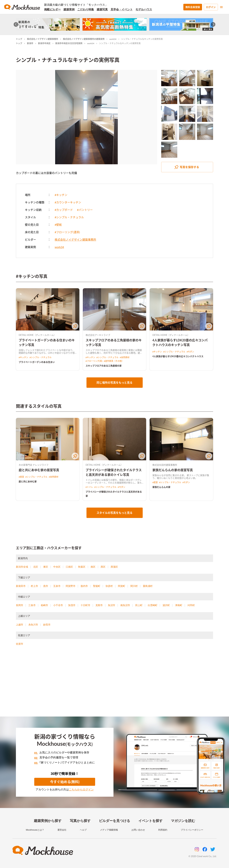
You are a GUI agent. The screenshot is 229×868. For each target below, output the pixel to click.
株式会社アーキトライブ (98, 335)
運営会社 (62, 830)
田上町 (139, 605)
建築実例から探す (48, 821)
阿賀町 (122, 586)
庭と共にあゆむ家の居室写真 (39, 470)
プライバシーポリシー (192, 830)
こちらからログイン (81, 789)
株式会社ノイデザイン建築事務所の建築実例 (84, 39)
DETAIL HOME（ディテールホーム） (37, 335)
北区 (36, 567)
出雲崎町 (153, 605)
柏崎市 (44, 605)
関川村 (134, 586)
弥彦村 (109, 586)
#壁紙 (58, 225)
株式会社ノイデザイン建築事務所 (43, 39)
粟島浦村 (148, 586)
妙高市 (47, 625)
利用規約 (163, 830)
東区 (46, 567)
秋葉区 (82, 567)
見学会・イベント (122, 9)
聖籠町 (97, 586)
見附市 (99, 605)
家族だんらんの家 (161, 487)
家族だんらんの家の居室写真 (173, 470)
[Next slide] (213, 24)
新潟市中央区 (44, 43)
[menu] (221, 7)
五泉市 (57, 586)
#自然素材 (125, 357)
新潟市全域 (22, 567)
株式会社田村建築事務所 (165, 465)
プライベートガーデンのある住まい (37, 362)
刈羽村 (191, 605)
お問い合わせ (138, 830)
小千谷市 (58, 605)
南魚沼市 (125, 605)
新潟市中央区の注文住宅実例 (69, 43)
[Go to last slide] (16, 24)
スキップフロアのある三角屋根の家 (104, 366)
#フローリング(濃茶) (67, 232)
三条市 (32, 605)
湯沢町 (166, 605)
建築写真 (102, 9)
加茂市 (72, 605)
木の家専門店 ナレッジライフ (34, 465)
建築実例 (69, 9)
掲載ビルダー (52, 9)
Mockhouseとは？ (35, 830)
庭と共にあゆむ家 (28, 481)
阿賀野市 (71, 586)
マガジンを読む (183, 821)
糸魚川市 (33, 625)
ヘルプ (83, 830)
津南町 (179, 605)
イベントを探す (150, 821)
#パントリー (85, 210)
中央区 (57, 567)
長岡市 (20, 605)
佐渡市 (20, 644)
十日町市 (85, 605)
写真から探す (80, 821)
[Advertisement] (114, 685)
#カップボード (64, 210)
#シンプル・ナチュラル (69, 217)
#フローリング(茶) (94, 361)
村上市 (34, 586)
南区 (93, 567)
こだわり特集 (86, 9)
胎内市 (84, 586)
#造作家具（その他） (114, 361)
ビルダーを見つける (114, 821)
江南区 (69, 567)
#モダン (190, 352)
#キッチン (61, 195)
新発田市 (21, 586)
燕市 (46, 586)
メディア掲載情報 (109, 830)
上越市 (20, 625)
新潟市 (30, 43)
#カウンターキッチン (68, 202)
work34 (113, 39)
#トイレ (89, 487)
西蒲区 (114, 567)
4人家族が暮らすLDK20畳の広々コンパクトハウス (178, 356)
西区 (103, 567)
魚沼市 (112, 605)
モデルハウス (144, 9)
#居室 (21, 477)
